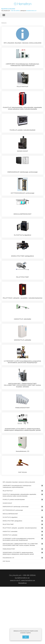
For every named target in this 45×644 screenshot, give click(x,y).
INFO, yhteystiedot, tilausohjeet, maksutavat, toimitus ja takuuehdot (22, 43)
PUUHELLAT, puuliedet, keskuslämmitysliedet (23, 140)
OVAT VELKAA (22, 526)
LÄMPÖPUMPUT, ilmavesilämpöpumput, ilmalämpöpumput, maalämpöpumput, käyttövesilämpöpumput (22, 68)
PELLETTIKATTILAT (22, 91)
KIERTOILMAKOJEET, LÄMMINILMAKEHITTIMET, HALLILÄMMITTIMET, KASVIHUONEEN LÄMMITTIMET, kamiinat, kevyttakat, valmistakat (22, 431)
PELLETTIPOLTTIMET (22, 309)
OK (26, 637)
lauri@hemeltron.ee (31, 11)
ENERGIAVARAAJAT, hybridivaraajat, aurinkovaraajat (22, 188)
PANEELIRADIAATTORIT (22, 454)
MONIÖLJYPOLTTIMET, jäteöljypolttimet (22, 285)
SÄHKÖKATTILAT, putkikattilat (23, 381)
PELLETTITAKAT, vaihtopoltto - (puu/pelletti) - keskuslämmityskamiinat (22, 333)
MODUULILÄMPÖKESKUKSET (22, 236)
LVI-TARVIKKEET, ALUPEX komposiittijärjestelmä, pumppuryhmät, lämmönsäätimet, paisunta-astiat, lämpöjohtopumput (22, 406)
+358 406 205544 (15, 11)
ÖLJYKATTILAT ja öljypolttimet (23, 260)
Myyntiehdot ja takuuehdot (8, 9)
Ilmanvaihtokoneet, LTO (22, 502)
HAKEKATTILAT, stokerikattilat (22, 357)
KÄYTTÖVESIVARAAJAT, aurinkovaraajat (22, 212)
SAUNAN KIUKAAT (22, 164)
